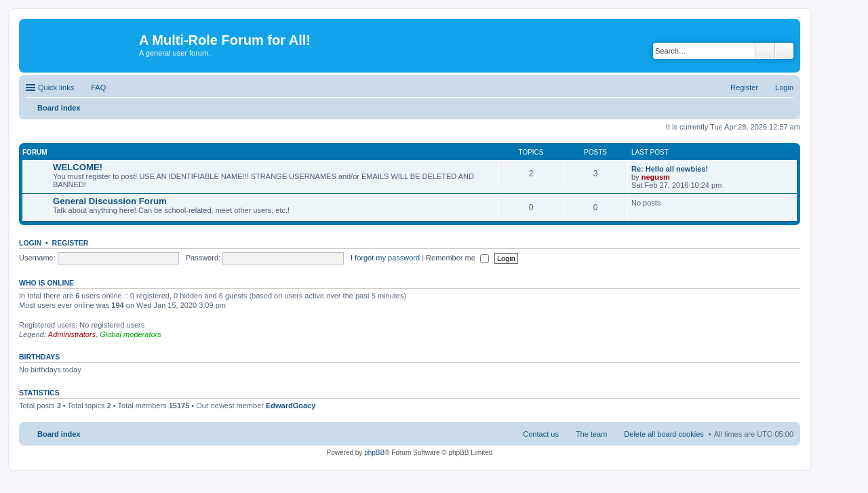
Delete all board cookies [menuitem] (664, 434)
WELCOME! (78, 167)
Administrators (72, 334)
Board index (59, 434)
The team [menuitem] (591, 434)
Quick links (56, 87)
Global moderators (131, 334)
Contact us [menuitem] (541, 434)
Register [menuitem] (744, 87)
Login (30, 243)
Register (71, 243)
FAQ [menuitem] (98, 87)
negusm (656, 177)
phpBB (374, 453)
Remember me (457, 258)
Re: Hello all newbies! (670, 169)
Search (765, 51)
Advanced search (784, 51)
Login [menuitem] (784, 87)
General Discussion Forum (110, 201)
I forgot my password (385, 258)
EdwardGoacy (291, 406)
